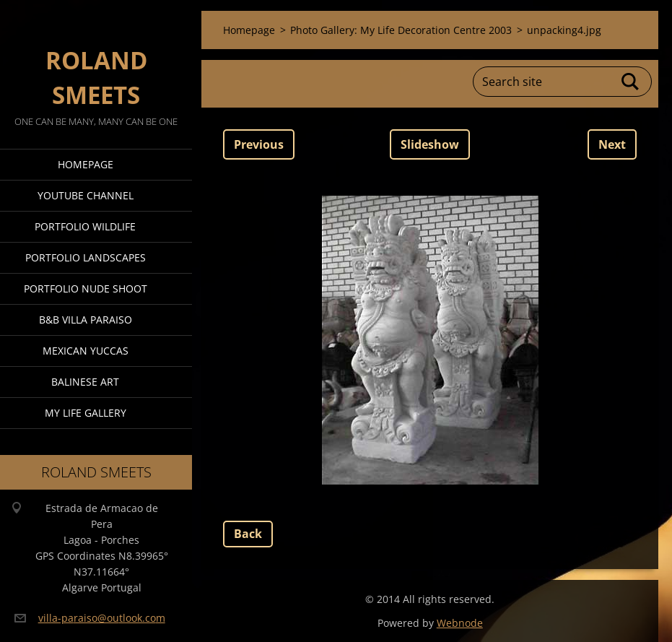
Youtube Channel (86, 195)
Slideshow (430, 144)
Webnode (460, 623)
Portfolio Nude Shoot (86, 289)
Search (631, 82)
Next (612, 144)
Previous (259, 144)
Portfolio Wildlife (85, 226)
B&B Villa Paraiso (86, 320)
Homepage (86, 164)
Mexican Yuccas (86, 351)
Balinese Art (85, 382)
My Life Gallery (86, 413)
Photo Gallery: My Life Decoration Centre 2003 (401, 30)
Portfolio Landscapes (86, 257)
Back (248, 534)
